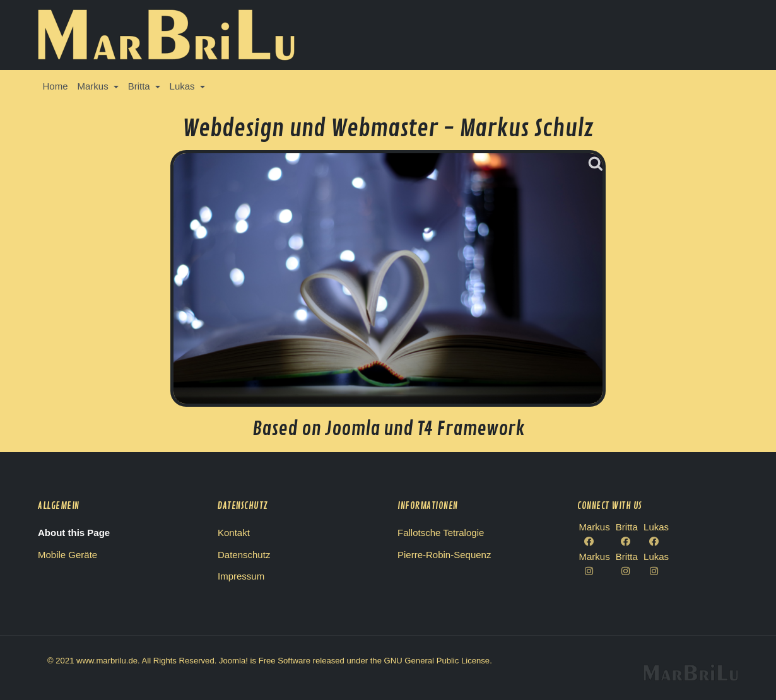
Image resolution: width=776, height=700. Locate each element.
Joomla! (233, 661)
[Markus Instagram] (595, 571)
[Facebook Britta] (627, 542)
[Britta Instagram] (627, 571)
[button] (98, 86)
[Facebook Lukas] (656, 542)
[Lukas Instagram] (656, 571)
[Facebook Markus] (595, 542)
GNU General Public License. (438, 661)
